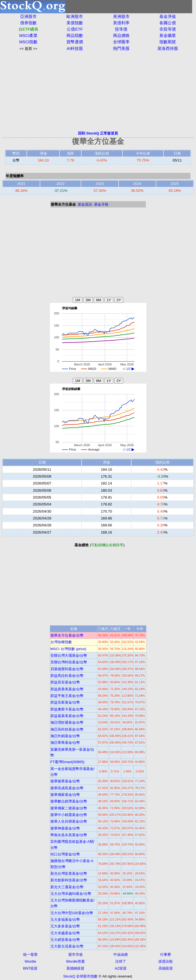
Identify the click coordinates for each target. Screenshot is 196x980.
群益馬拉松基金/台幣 (67, 676)
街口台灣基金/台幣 (65, 854)
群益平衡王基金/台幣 (67, 696)
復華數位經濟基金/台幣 (69, 801)
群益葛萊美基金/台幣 (67, 716)
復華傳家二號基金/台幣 (69, 808)
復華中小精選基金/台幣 (69, 815)
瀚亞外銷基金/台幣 (65, 736)
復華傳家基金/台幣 (65, 795)
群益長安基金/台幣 (65, 682)
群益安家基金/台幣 (65, 702)
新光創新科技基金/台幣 (69, 880)
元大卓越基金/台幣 (65, 933)
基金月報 (101, 204)
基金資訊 (85, 204)
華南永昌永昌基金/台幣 (69, 835)
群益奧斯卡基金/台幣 (67, 709)
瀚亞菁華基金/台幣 (65, 743)
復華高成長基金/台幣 (67, 788)
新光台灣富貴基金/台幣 (69, 873)
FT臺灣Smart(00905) (68, 762)
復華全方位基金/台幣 (67, 635)
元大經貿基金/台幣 (65, 940)
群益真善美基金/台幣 (67, 689)
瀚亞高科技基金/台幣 (67, 729)
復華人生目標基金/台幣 (69, 821)
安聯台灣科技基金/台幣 (69, 662)
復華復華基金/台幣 (65, 781)
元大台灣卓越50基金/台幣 (71, 894)
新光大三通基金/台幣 (67, 887)
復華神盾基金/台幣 (65, 828)
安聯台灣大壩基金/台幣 (69, 655)
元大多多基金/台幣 (65, 926)
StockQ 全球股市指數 (80, 976)
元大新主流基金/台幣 (67, 946)
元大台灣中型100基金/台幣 (72, 913)
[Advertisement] (98, 91)
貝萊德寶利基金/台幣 (67, 669)
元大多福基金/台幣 (65, 920)
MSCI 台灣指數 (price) (69, 649)
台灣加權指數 (61, 642)
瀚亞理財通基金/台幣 (67, 722)
